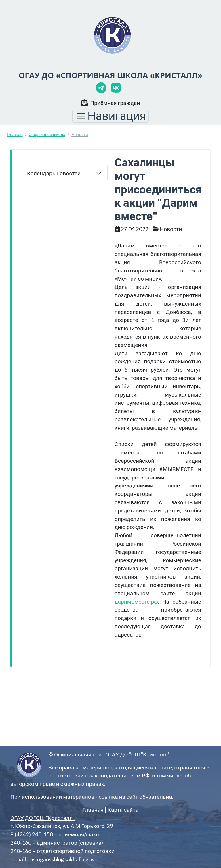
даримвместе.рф (136, 601)
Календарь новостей (54, 173)
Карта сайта (123, 810)
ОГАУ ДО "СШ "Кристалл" (42, 818)
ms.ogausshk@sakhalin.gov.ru (64, 859)
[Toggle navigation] (110, 116)
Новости (80, 134)
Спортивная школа (47, 134)
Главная (15, 134)
